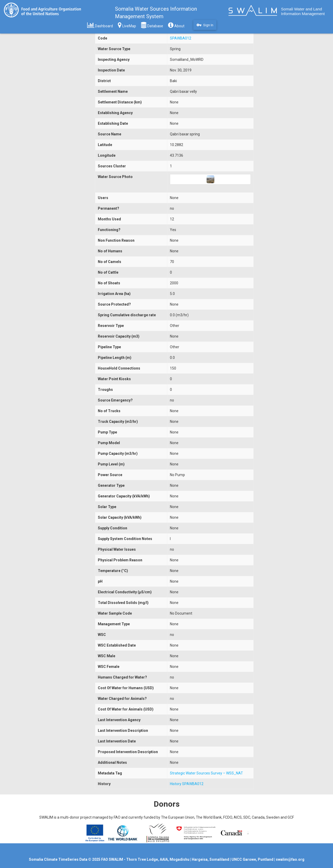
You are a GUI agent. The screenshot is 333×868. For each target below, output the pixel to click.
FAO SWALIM (113, 859)
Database (152, 25)
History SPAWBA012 (187, 784)
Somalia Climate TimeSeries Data (58, 859)
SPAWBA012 (181, 38)
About (176, 25)
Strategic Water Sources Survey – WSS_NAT (206, 773)
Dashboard (100, 25)
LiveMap (127, 25)
